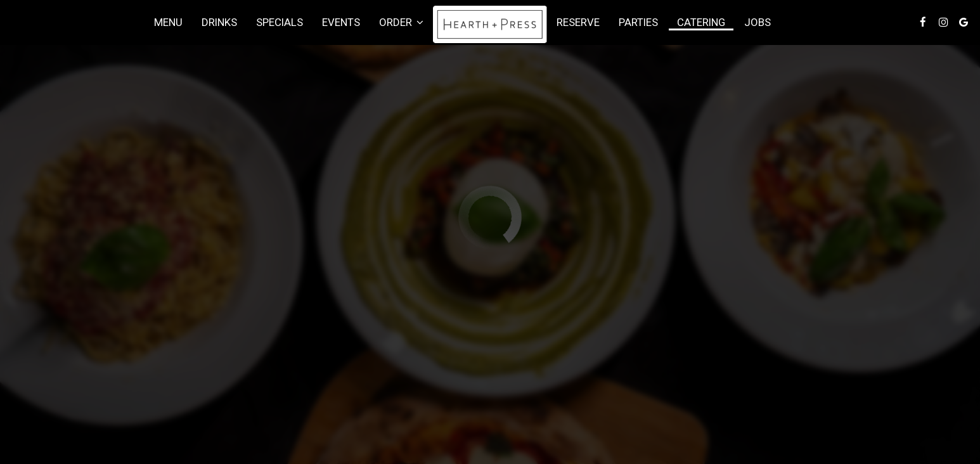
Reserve (578, 22)
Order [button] (401, 22)
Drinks (219, 22)
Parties (638, 22)
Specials (280, 22)
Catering (701, 22)
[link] (490, 24)
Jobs (758, 22)
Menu (168, 22)
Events (341, 22)
